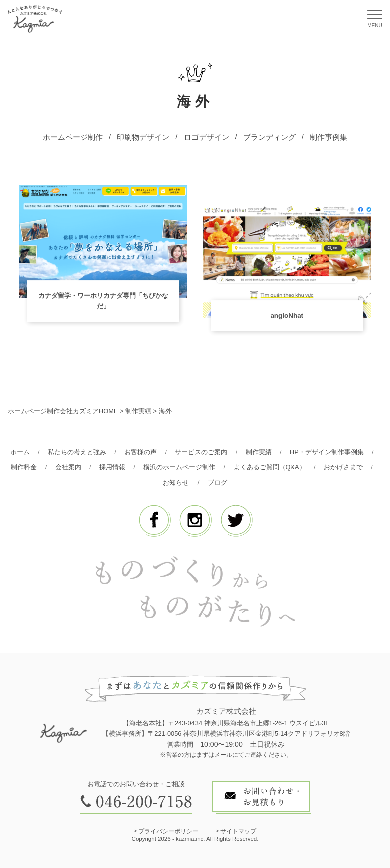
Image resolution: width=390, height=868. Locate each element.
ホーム (20, 452)
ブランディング (269, 137)
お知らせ (176, 482)
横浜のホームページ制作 (179, 467)
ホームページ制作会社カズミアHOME (63, 411)
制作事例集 (329, 137)
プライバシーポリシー (168, 831)
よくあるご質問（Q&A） (270, 467)
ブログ (217, 482)
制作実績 (259, 452)
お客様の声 (141, 452)
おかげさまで (343, 467)
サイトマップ (238, 831)
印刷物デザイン (143, 137)
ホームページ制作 (73, 137)
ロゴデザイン (207, 137)
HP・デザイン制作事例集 (327, 452)
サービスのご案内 (201, 452)
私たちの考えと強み (77, 452)
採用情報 (112, 467)
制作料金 (24, 467)
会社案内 (68, 467)
